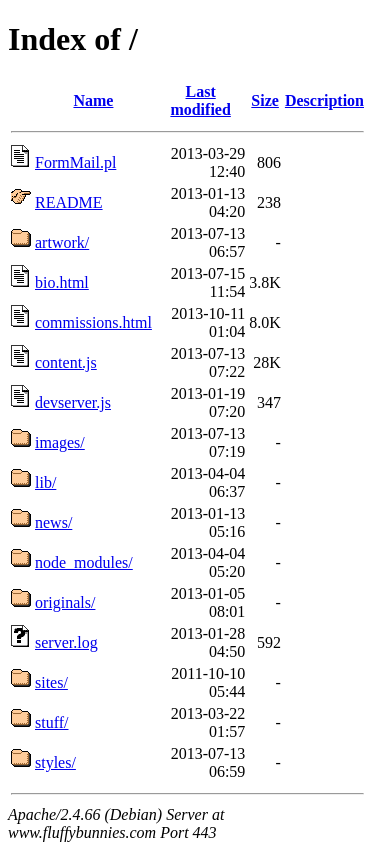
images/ (60, 442)
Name (93, 100)
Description (324, 100)
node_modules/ (84, 562)
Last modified (200, 100)
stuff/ (51, 722)
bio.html (62, 282)
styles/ (55, 762)
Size (265, 100)
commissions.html (93, 322)
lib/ (45, 482)
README (69, 202)
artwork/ (62, 242)
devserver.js (73, 402)
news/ (53, 522)
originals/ (65, 602)
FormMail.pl (75, 162)
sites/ (51, 682)
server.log (66, 642)
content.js (66, 362)
